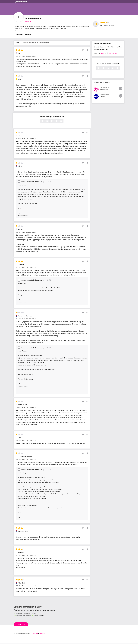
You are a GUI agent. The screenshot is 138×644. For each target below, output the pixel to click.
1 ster (45, 122)
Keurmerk (35, 634)
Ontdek (21, 625)
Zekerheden (19, 35)
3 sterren (54, 122)
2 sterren (49, 122)
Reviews (28, 35)
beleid (103, 54)
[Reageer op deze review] (84, 50)
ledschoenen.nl (28, 21)
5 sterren (63, 122)
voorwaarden (114, 54)
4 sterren (59, 122)
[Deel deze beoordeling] (87, 50)
